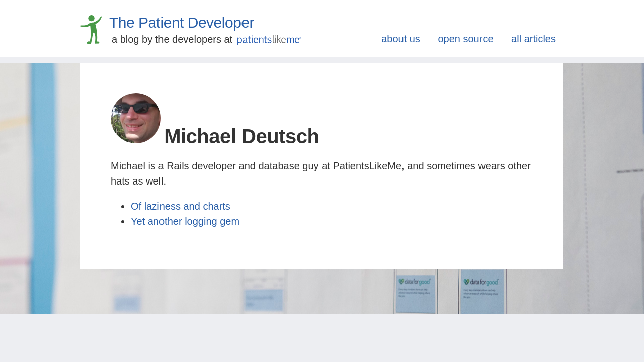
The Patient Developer (182, 23)
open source (465, 39)
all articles (534, 39)
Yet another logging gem (185, 221)
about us (401, 39)
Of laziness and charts (181, 206)
